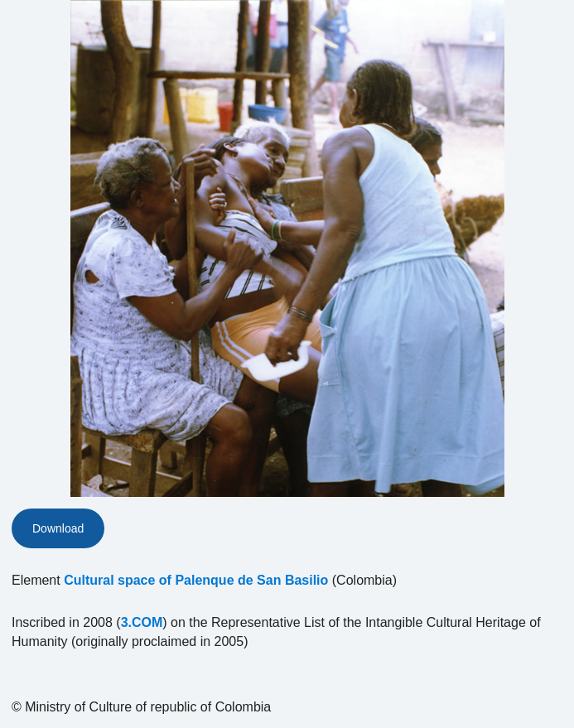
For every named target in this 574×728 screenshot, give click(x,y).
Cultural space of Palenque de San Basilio (196, 580)
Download (58, 528)
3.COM (142, 622)
